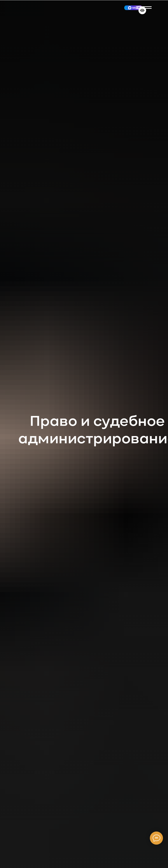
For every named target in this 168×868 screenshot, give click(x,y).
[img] (133, 8)
